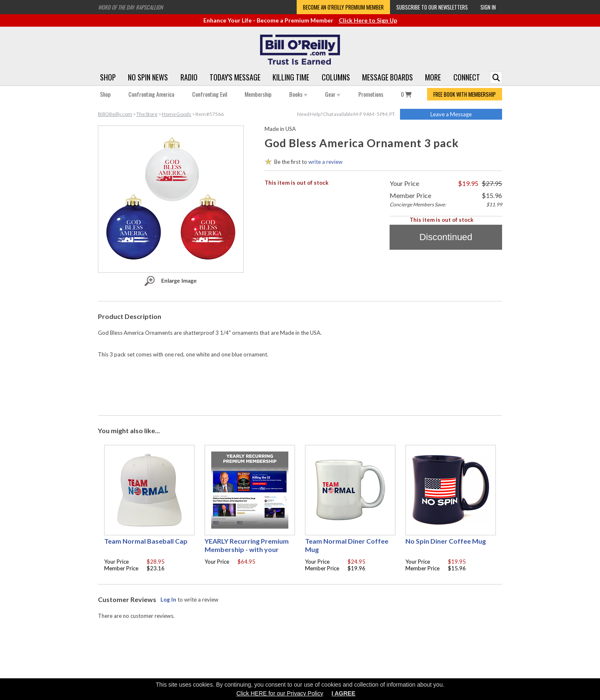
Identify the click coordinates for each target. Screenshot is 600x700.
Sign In (488, 7)
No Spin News (148, 77)
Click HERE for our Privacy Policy (280, 693)
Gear (333, 94)
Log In (168, 600)
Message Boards (387, 77)
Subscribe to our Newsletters (432, 7)
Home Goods (176, 114)
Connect (467, 77)
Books (298, 94)
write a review (325, 162)
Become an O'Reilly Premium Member (343, 7)
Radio (189, 77)
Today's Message (235, 77)
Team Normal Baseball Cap (146, 541)
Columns (336, 77)
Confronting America (151, 94)
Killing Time (291, 77)
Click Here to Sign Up (368, 20)
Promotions (371, 94)
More (433, 77)
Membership (258, 94)
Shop (108, 77)
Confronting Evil (210, 94)
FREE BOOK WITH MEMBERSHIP (465, 94)
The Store (147, 114)
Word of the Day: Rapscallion (130, 7)
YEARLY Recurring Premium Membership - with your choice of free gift (247, 549)
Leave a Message (451, 114)
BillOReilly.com (115, 114)
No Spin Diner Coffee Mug (446, 541)
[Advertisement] (300, 385)
